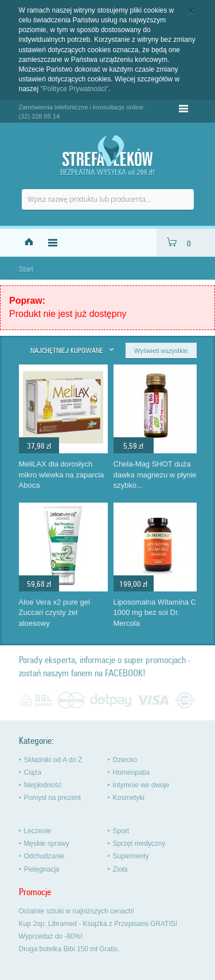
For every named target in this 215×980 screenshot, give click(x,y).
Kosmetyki (129, 798)
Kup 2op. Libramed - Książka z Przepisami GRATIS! (98, 924)
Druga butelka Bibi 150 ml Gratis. (69, 949)
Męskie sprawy (47, 844)
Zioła (120, 869)
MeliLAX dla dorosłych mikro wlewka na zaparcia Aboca (62, 475)
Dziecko (125, 760)
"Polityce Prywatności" (75, 89)
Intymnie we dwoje (141, 785)
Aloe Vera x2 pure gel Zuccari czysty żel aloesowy (54, 613)
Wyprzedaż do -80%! (51, 936)
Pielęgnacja (42, 869)
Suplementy (131, 856)
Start (26, 269)
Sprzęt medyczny (139, 844)
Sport (121, 831)
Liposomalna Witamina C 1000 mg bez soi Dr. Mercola (155, 613)
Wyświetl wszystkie (161, 351)
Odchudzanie (44, 856)
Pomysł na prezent (52, 798)
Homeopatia (132, 773)
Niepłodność (43, 785)
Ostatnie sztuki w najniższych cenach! (77, 911)
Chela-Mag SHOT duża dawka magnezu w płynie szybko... (155, 475)
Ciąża (33, 773)
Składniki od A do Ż (53, 760)
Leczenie (38, 831)
